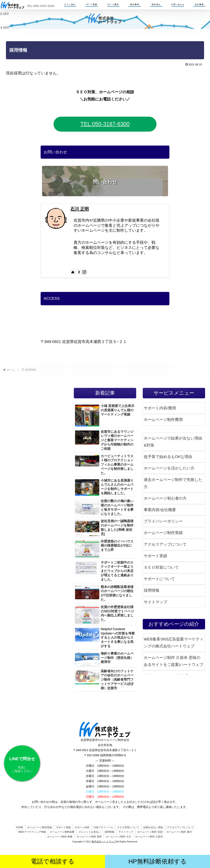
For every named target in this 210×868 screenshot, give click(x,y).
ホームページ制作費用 (163, 420)
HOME (18, 827)
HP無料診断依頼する (157, 861)
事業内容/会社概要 (160, 510)
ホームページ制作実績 (163, 533)
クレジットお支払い (89, 832)
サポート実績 (155, 556)
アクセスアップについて (165, 544)
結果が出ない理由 (154, 827)
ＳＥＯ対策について (161, 567)
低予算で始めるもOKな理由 (168, 457)
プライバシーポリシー (163, 521)
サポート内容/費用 (160, 408)
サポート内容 (82, 827)
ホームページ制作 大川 (119, 837)
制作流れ (156, 5)
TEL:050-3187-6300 (105, 124)
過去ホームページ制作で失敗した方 (173, 483)
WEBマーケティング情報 (30, 832)
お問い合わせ (178, 5)
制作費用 (135, 5)
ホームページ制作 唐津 (89, 837)
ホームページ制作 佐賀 (151, 832)
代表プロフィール (104, 827)
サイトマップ (155, 602)
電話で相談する (53, 861)
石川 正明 (80, 209)
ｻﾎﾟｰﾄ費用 (113, 5)
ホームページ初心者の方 (165, 498)
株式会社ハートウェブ (104, 841)
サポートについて (159, 579)
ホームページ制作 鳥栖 (59, 837)
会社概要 (199, 5)
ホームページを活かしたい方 (169, 468)
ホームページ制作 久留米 (150, 837)
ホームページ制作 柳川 (181, 832)
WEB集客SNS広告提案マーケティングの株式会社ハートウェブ (174, 643)
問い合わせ (105, 182)
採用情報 (152, 590)
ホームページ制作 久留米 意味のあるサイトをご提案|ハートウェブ (173, 661)
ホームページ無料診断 (61, 832)
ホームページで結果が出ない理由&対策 (173, 442)
